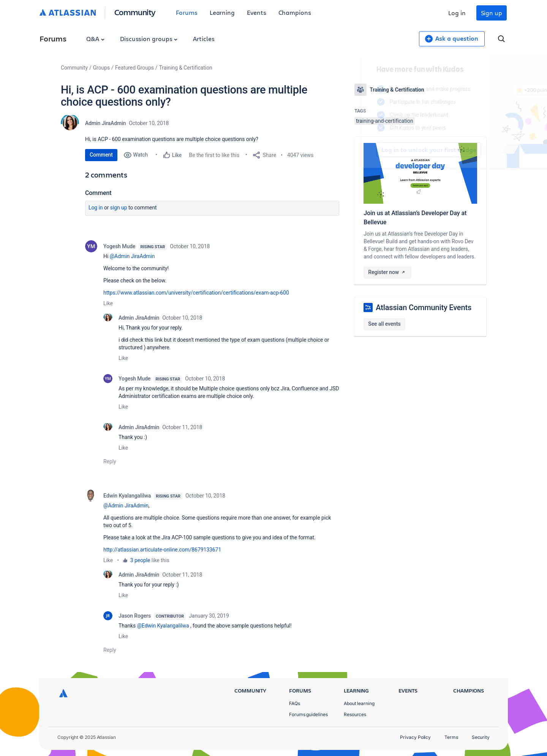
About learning (359, 703)
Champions (295, 12)
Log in (457, 13)
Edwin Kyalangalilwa (127, 496)
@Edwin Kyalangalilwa (163, 626)
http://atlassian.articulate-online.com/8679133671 (162, 550)
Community (135, 12)
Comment (101, 155)
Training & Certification (186, 68)
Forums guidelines (308, 714)
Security (481, 737)
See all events (384, 324)
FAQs (295, 703)
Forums (187, 12)
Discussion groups (149, 39)
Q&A (95, 39)
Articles (204, 39)
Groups (101, 68)
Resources (355, 714)
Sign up (492, 13)
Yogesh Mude (119, 246)
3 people (140, 560)
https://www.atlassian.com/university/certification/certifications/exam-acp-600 (196, 293)
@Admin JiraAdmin (132, 256)
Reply (110, 461)
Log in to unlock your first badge (363, 150)
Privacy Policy (415, 737)
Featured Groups (134, 68)
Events (257, 12)
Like (108, 303)
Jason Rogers (135, 616)
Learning (222, 12)
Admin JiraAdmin (105, 123)
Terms (451, 737)
